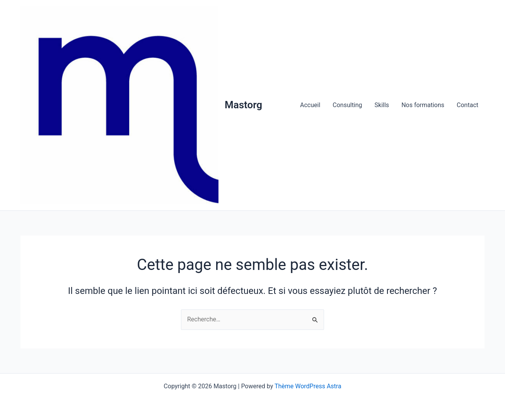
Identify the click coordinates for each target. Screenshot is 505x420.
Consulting (347, 105)
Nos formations (423, 105)
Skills (382, 105)
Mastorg (243, 105)
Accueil (310, 105)
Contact (467, 105)
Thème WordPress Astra (308, 386)
